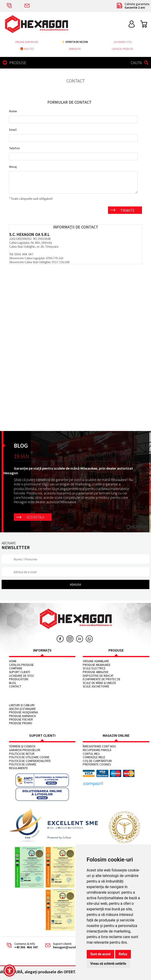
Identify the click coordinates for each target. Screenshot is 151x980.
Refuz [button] (123, 954)
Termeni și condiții (22, 746)
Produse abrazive (96, 672)
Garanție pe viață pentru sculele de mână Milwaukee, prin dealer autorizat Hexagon (68, 471)
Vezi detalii (35, 517)
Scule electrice (94, 668)
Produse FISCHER (21, 720)
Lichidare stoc (123, 42)
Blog (12, 683)
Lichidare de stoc (22, 676)
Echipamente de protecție (102, 679)
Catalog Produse (123, 49)
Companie (16, 668)
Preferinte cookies (97, 765)
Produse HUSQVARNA (23, 712)
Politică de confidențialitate (30, 761)
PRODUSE (14, 63)
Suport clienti (20, 672)
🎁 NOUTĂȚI (27, 49)
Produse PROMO (21, 723)
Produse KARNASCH (22, 716)
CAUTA (140, 63)
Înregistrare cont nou (99, 746)
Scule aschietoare (96, 687)
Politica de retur (22, 754)
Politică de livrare (23, 765)
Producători (19, 679)
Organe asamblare (27, 42)
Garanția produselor (25, 750)
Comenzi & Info (21, 946)
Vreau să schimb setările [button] (108, 964)
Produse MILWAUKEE (97, 665)
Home (13, 661)
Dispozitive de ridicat (98, 676)
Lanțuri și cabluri (22, 705)
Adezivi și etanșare (22, 709)
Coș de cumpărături (97, 761)
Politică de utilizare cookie (29, 757)
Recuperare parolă (97, 750)
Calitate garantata (133, 6)
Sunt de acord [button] (100, 954)
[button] (9, 971)
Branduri (75, 49)
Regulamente (18, 768)
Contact (15, 687)
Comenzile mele (94, 757)
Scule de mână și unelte (99, 683)
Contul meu (91, 754)
